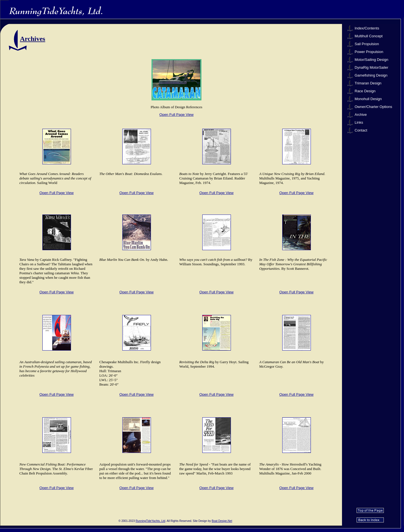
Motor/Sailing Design (371, 60)
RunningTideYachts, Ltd (150, 521)
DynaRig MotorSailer (371, 67)
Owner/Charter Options (373, 107)
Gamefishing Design (371, 75)
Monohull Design (368, 99)
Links (359, 122)
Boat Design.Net (222, 521)
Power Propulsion (369, 52)
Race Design (365, 91)
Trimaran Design (368, 83)
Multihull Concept (369, 36)
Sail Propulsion (367, 44)
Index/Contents (367, 28)
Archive (361, 115)
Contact (361, 130)
